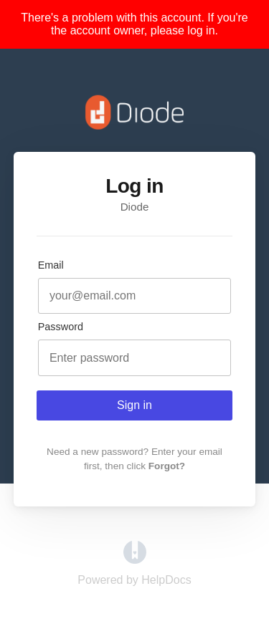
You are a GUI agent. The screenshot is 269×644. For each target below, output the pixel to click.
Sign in (134, 405)
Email (51, 265)
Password (61, 327)
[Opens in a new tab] (135, 560)
